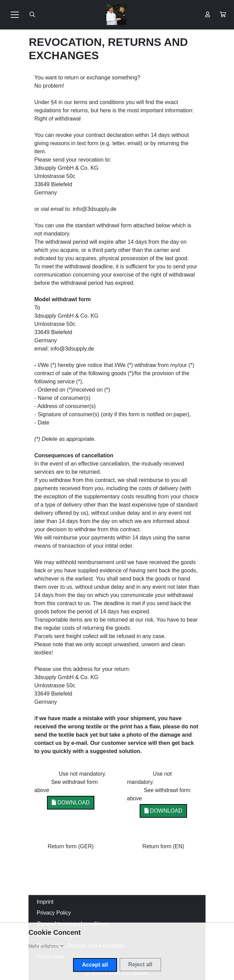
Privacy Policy (54, 913)
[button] (223, 15)
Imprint (45, 902)
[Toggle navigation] (15, 15)
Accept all (95, 965)
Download (71, 803)
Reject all (140, 964)
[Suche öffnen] (32, 15)
